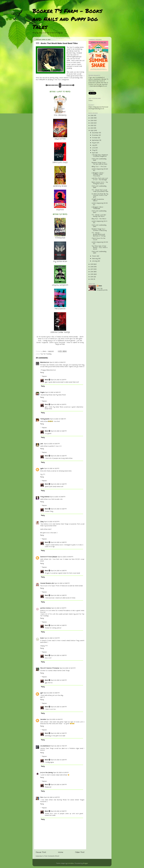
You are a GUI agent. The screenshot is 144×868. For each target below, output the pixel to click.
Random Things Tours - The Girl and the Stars (99, 163)
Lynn (42, 693)
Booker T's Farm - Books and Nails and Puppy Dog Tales (67, 19)
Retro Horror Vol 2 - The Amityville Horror (100, 183)
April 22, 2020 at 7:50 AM (59, 746)
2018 (92, 267)
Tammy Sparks (45, 419)
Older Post (80, 852)
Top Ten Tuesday (46, 354)
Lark (42, 444)
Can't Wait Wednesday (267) (99, 212)
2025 (92, 118)
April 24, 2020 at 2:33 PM (59, 542)
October (95, 138)
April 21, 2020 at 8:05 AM (53, 392)
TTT (44, 474)
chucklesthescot (45, 746)
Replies (44, 376)
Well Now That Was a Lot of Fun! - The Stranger (100, 179)
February (95, 259)
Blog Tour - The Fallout (99, 219)
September (96, 140)
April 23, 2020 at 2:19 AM (61, 773)
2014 (92, 277)
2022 (92, 126)
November (95, 135)
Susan (42, 638)
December (95, 133)
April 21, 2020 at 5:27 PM (52, 522)
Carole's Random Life (47, 583)
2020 (92, 131)
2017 (92, 269)
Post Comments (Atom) (52, 856)
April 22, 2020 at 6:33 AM (52, 693)
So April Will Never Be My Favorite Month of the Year (100, 195)
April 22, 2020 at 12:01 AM (68, 668)
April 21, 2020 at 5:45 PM (65, 557)
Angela (42, 392)
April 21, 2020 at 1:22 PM (52, 469)
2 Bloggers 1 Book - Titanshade (98, 208)
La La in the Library (46, 773)
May (94, 150)
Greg (42, 522)
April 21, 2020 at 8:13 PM (59, 608)
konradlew (71, 863)
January (95, 261)
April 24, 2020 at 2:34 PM (59, 680)
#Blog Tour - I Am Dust (99, 167)
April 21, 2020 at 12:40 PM (52, 444)
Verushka (43, 719)
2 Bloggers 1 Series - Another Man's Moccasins (98, 174)
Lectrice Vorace (45, 608)
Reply (42, 373)
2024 (92, 121)
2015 (92, 274)
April (94, 153)
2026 (92, 116)
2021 (92, 128)
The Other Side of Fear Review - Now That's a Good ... (100, 248)
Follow (91, 101)
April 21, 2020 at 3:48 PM (58, 497)
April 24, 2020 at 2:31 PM (59, 380)
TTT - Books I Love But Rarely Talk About (99, 216)
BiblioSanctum (45, 362)
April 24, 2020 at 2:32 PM (59, 431)
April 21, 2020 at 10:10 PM (52, 638)
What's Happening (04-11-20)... (100, 222)
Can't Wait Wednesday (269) (99, 160)
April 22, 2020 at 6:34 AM (55, 719)
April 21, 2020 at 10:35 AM (58, 419)
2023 (92, 123)
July (93, 145)
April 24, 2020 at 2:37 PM (52, 797)
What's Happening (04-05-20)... (100, 243)
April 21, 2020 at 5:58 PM (62, 583)
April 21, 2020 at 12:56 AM (58, 362)
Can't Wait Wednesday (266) (99, 226)
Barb (46, 380)
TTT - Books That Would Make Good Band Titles (100, 191)
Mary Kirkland (45, 497)
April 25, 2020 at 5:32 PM (59, 811)
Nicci (42, 797)
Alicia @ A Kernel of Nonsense (50, 668)
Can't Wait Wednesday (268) (99, 187)
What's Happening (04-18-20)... (100, 204)
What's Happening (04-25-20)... (100, 170)
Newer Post (41, 852)
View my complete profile (102, 289)
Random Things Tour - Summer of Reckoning (99, 230)
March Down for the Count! (98, 239)
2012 (92, 279)
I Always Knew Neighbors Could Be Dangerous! (100, 156)
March (94, 256)
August (94, 143)
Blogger (85, 863)
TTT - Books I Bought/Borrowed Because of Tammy (98, 234)
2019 (92, 264)
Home (61, 852)
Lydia (42, 469)
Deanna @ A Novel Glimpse (49, 557)
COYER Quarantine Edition (98, 200)
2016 (92, 272)
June (94, 148)
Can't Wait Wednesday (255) (99, 252)
